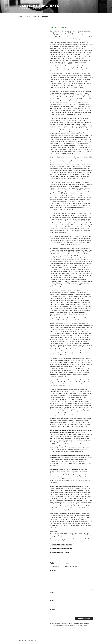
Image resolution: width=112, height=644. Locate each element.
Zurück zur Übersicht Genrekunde (61, 545)
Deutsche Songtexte (39, 6)
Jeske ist (28, 16)
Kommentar (54, 570)
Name (52, 593)
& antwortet (45, 16)
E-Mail (52, 601)
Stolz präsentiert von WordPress (27, 640)
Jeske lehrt (36, 16)
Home (21, 16)
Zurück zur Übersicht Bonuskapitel (61, 549)
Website (53, 609)
